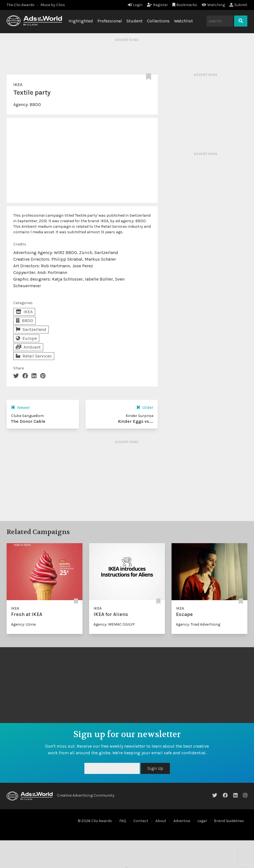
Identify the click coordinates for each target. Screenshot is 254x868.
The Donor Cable (28, 421)
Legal (202, 821)
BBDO (35, 104)
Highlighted (81, 21)
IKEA (18, 85)
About (161, 821)
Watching (213, 5)
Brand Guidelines (229, 821)
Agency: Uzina (23, 624)
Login (135, 5)
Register (157, 5)
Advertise (182, 821)
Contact (141, 821)
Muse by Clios (53, 5)
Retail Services (34, 356)
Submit (238, 5)
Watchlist (183, 21)
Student (134, 21)
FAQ (123, 821)
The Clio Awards (21, 5)
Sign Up (155, 768)
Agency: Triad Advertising (198, 624)
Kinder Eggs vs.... (136, 421)
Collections (158, 21)
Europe (26, 338)
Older (145, 407)
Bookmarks (185, 5)
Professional (110, 21)
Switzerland (31, 329)
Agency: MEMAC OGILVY (114, 624)
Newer (20, 407)
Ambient (28, 347)
